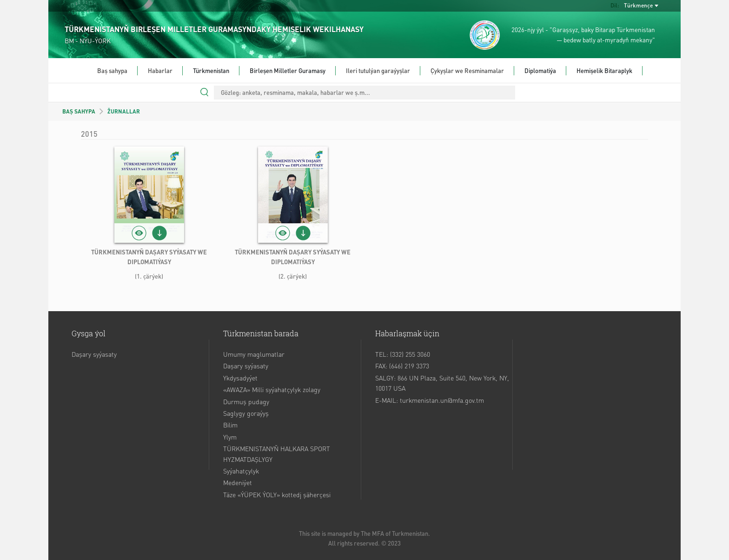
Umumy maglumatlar (254, 354)
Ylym (230, 437)
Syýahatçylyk (241, 471)
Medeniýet (238, 482)
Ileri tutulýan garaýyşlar (378, 70)
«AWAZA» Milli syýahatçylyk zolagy (272, 389)
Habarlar (160, 70)
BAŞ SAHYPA (79, 111)
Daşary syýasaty (94, 354)
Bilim (230, 425)
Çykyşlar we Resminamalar (467, 70)
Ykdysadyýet (240, 378)
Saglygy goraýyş (246, 413)
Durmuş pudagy (246, 401)
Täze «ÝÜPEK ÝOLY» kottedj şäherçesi (277, 494)
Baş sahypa (112, 70)
